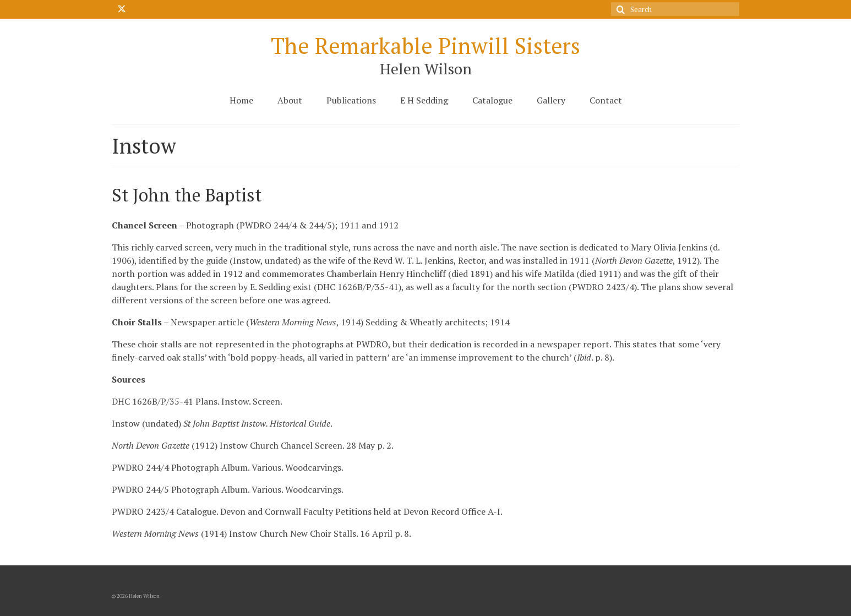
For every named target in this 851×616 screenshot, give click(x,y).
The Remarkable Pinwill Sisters (425, 45)
